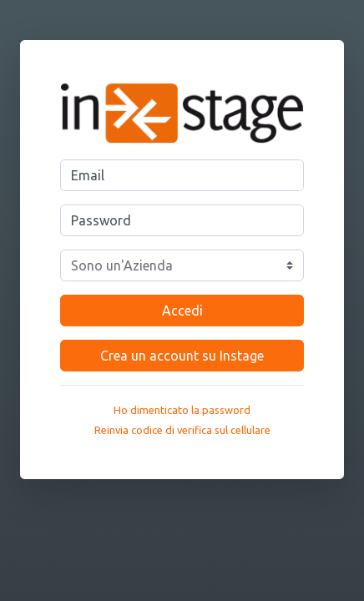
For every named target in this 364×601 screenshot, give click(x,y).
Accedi (182, 311)
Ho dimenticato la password (182, 410)
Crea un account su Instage (182, 356)
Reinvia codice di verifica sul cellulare (182, 430)
